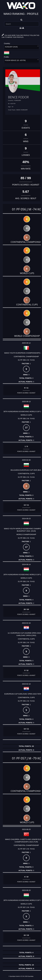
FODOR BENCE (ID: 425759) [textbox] (15, 60)
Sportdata (31, 976)
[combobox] (22, 47)
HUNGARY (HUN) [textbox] (11, 47)
